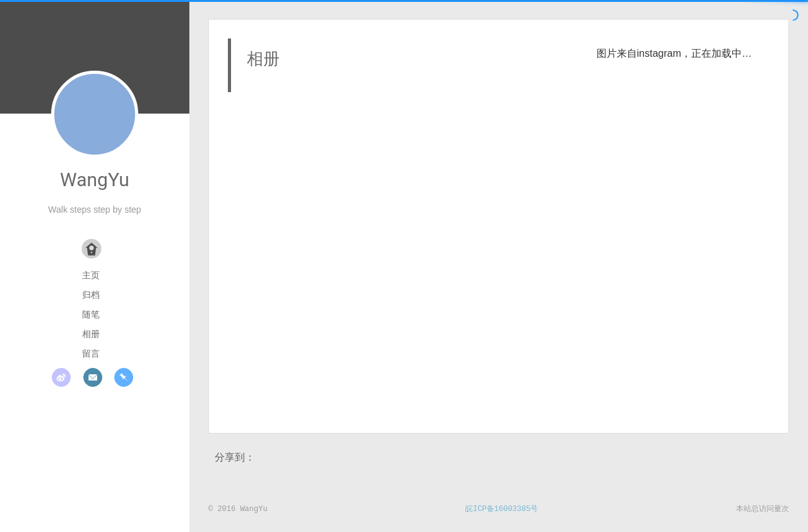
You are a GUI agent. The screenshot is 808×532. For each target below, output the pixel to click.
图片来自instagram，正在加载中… (674, 53)
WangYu (95, 180)
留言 (91, 353)
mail (93, 377)
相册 (91, 334)
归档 (91, 295)
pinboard (124, 377)
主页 (91, 275)
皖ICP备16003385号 (502, 509)
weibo (61, 377)
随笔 (91, 314)
